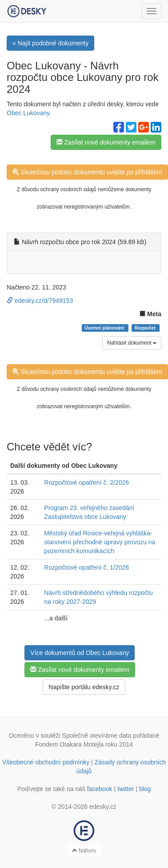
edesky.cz (103, 807)
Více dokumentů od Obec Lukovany (80, 653)
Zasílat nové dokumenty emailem (106, 142)
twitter (126, 789)
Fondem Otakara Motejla (69, 744)
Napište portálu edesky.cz (84, 687)
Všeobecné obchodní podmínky (46, 762)
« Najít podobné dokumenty (50, 43)
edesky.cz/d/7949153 (40, 301)
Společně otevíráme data (97, 735)
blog (145, 789)
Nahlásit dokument (132, 343)
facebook (100, 789)
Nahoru (84, 851)
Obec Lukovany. (29, 113)
